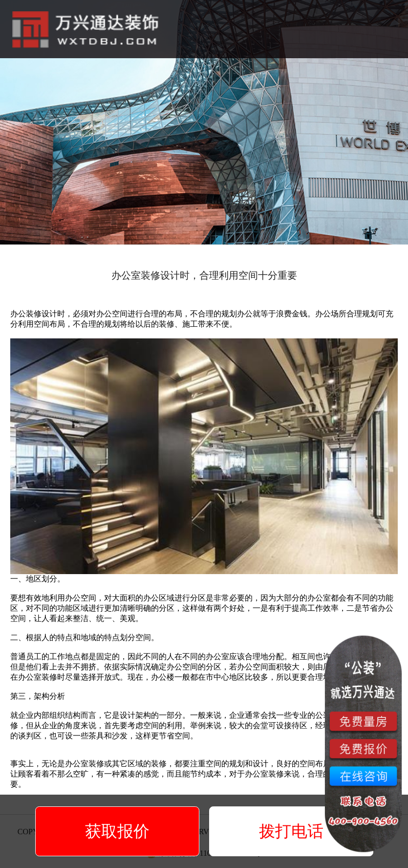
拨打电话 (291, 831)
